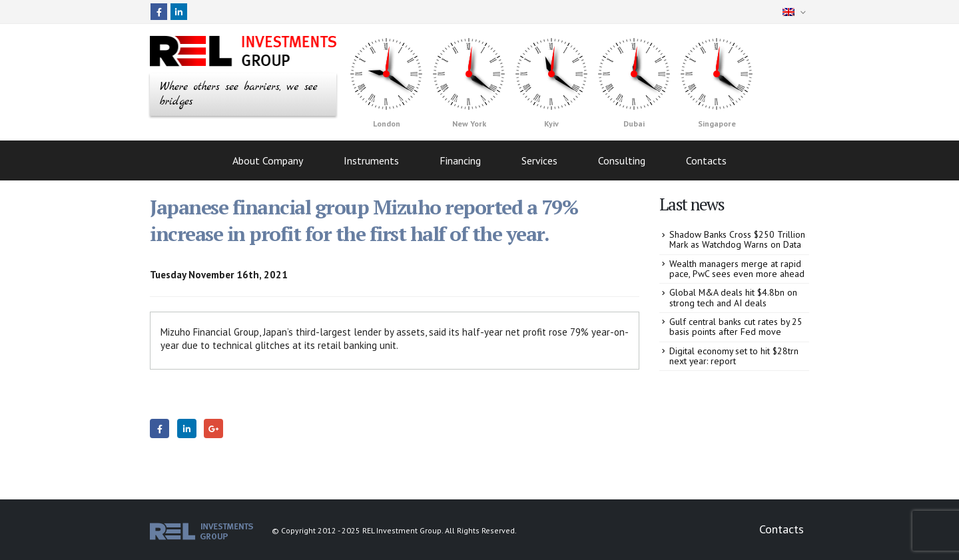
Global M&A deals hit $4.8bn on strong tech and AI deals (733, 295)
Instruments (371, 158)
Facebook (160, 425)
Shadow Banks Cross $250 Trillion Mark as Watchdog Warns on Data (737, 237)
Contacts (706, 158)
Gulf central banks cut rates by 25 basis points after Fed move (736, 323)
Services (539, 158)
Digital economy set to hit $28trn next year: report (734, 353)
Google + (213, 425)
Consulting (622, 158)
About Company (268, 158)
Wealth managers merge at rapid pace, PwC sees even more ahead (737, 265)
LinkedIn (187, 425)
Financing (460, 158)
